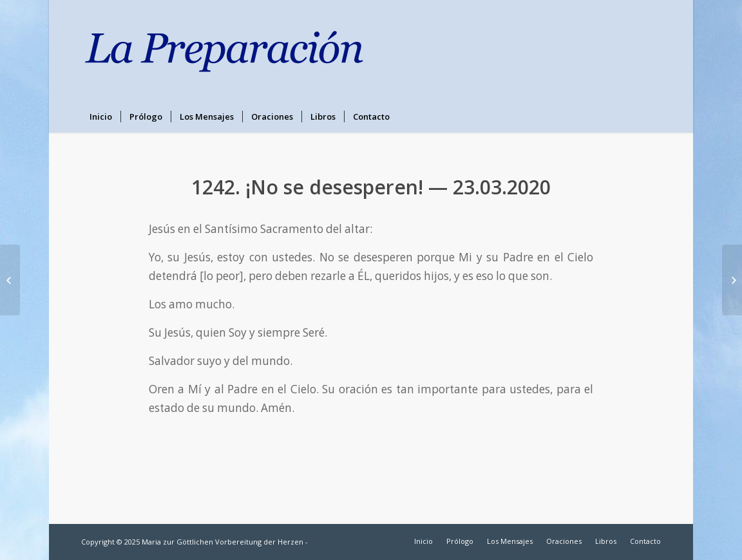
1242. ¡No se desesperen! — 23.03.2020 (371, 187)
